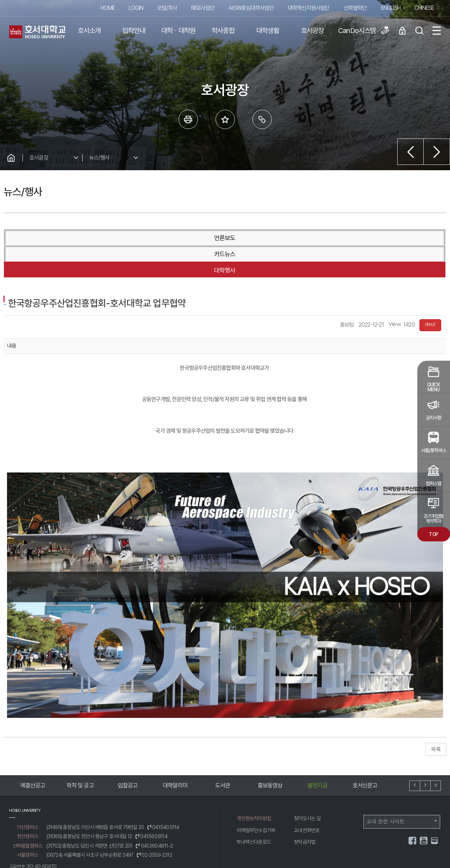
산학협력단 (355, 8)
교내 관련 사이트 (402, 789)
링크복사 (262, 119)
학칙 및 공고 (80, 753)
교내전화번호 (307, 798)
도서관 (223, 753)
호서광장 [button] (312, 31)
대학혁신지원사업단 (309, 8)
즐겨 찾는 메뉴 (225, 119)
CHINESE (424, 8)
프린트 (188, 119)
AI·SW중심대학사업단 (251, 8)
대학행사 (372, 238)
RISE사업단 (203, 8)
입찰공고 (128, 753)
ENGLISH (391, 8)
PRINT (430, 292)
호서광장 (39, 158)
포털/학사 (167, 8)
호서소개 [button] (89, 31)
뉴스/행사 (99, 158)
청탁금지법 (305, 810)
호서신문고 (365, 753)
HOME (108, 8)
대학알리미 (175, 753)
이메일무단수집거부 (256, 798)
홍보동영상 (270, 753)
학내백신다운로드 (254, 810)
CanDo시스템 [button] (357, 31)
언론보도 (77, 238)
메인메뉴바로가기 (0, 0)
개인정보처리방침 (254, 786)
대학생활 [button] (268, 31)
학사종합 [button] (223, 31)
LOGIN (136, 8)
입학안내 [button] (134, 31)
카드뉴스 (225, 238)
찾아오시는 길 (307, 786)
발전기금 (318, 753)
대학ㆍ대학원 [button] (178, 31)
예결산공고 (33, 753)
